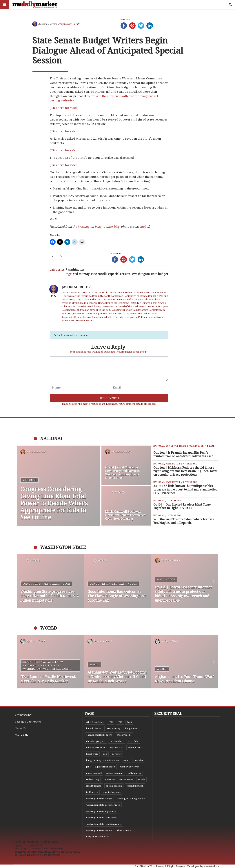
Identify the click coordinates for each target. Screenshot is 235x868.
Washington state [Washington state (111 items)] (112, 792)
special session (120, 274)
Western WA (51, 669)
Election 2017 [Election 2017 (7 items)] (135, 747)
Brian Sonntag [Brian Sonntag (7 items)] (113, 728)
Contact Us (21, 735)
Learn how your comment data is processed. (131, 404)
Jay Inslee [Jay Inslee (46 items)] (139, 760)
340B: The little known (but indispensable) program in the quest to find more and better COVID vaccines (185, 489)
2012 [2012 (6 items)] (120, 722)
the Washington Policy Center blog (96, 227)
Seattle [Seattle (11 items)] (141, 779)
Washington (76, 269)
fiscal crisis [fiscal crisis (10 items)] (92, 754)
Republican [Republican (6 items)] (109, 779)
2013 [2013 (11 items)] (129, 722)
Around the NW (34, 662)
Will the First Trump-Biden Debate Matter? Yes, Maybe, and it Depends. (184, 521)
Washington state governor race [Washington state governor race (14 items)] (103, 805)
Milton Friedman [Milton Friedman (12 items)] (115, 773)
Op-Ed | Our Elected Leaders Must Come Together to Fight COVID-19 (182, 506)
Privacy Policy (23, 715)
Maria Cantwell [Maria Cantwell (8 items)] (94, 773)
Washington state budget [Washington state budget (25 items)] (99, 798)
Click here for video (64, 108)
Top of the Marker (177, 446)
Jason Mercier (49, 24)
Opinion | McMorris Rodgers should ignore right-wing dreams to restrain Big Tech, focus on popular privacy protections (185, 471)
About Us (20, 728)
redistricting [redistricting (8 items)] (93, 779)
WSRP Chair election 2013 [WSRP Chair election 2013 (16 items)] (99, 837)
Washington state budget (151, 274)
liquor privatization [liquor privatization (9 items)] (105, 767)
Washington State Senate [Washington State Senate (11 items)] (99, 830)
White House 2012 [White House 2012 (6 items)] (125, 830)
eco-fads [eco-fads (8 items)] (133, 741)
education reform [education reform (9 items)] (95, 747)
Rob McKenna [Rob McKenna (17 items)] (126, 779)
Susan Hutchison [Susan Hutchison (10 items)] (135, 786)
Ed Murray (82, 274)
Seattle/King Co (50, 665)
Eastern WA (55, 662)
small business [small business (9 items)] (94, 786)
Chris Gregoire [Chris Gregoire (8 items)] (124, 735)
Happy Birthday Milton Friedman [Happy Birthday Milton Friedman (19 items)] (102, 760)
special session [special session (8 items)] (114, 786)
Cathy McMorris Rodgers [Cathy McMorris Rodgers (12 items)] (99, 735)
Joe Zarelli (100, 274)
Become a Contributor (28, 722)
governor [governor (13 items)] (117, 754)
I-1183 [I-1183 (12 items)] (126, 760)
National (29, 480)
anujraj (144, 227)
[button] (21, 581)
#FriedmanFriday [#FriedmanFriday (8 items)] (95, 722)
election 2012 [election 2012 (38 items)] (116, 747)
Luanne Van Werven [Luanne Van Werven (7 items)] (130, 767)
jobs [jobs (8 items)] (88, 767)
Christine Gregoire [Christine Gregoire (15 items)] (96, 741)
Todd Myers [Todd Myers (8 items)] (92, 792)
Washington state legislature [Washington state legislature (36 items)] (101, 811)
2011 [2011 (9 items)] (111, 722)
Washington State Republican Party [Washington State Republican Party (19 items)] (104, 824)
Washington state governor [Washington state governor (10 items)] (131, 798)
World (67, 669)
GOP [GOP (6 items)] (105, 754)
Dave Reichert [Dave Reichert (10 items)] (117, 741)
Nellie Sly (120, 492)
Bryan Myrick (38, 641)
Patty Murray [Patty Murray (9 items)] (134, 773)
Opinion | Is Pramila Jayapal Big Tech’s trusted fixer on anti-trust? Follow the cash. (184, 454)
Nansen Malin (38, 452)
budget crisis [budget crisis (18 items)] (132, 728)
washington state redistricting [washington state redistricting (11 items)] (102, 817)
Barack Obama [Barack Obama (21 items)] (94, 728)
